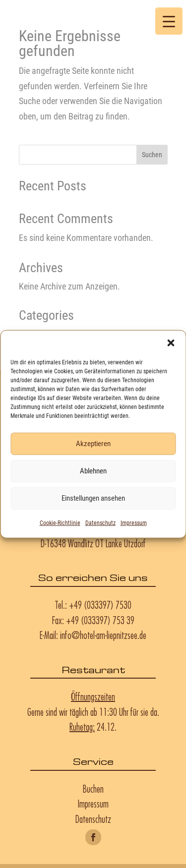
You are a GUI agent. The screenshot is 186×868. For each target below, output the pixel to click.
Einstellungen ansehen (93, 498)
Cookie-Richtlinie (60, 522)
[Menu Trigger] (169, 21)
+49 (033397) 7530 (100, 605)
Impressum (134, 522)
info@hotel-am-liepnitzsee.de (103, 635)
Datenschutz (100, 522)
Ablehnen (93, 471)
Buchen (93, 789)
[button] (171, 343)
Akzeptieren (93, 444)
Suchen (152, 155)
